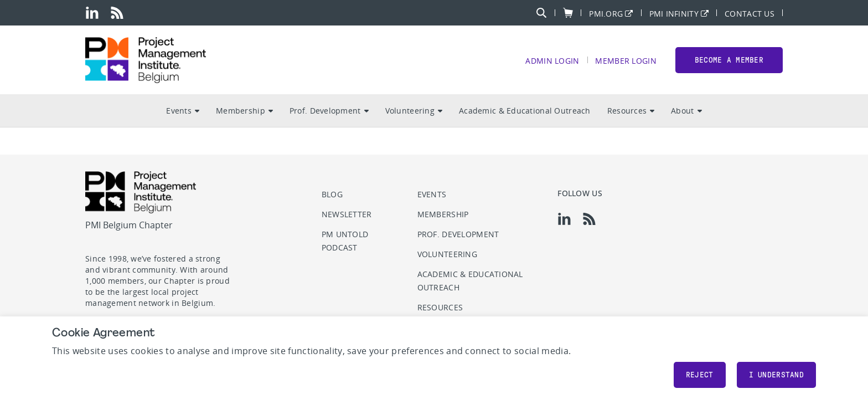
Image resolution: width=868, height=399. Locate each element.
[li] (92, 13)
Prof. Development (329, 111)
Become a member (729, 60)
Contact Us (750, 13)
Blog (332, 194)
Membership (244, 111)
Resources (631, 111)
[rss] (117, 13)
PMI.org (606, 13)
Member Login (626, 61)
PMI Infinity (674, 13)
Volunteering (414, 111)
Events (183, 111)
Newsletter (347, 214)
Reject (700, 375)
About (686, 111)
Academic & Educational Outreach (525, 111)
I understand (776, 375)
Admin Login (552, 61)
